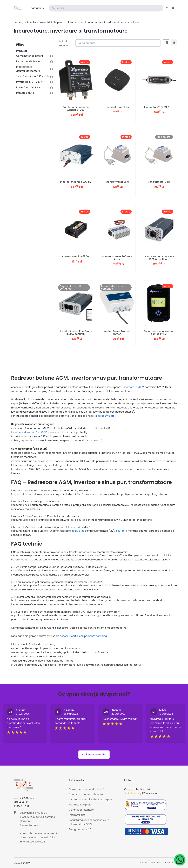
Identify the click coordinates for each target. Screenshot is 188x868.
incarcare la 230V (133, 387)
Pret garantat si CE (80, 829)
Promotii (156, 863)
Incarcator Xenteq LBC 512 (76, 182)
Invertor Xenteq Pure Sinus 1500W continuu (76, 333)
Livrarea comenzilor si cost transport (90, 799)
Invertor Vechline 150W (76, 257)
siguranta (121, 531)
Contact (170, 863)
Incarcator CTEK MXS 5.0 (159, 107)
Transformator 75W (159, 182)
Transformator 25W (117, 182)
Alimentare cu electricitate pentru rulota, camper (54, 22)
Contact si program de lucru (86, 794)
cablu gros (78, 531)
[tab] (166, 43)
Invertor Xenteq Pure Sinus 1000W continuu (159, 258)
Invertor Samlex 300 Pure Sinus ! (117, 258)
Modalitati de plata (80, 805)
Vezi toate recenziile (94, 755)
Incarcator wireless (117, 107)
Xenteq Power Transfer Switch (117, 333)
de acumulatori (107, 416)
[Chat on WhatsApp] (180, 860)
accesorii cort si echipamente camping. (84, 636)
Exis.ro (26, 863)
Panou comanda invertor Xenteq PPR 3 (159, 333)
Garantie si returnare (81, 810)
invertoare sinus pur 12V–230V (29, 432)
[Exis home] (18, 8)
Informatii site (77, 815)
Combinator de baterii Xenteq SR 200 (76, 109)
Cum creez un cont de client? (86, 789)
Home (17, 22)
